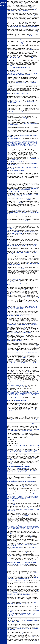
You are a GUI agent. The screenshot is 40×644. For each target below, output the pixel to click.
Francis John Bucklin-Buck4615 (21, 471)
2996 (11, 404)
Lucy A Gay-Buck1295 (28, 58)
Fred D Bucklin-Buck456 (24, 70)
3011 (27, 553)
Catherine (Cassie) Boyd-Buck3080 (31, 352)
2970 (31, 8)
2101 (25, 290)
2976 (16, 116)
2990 (37, 318)
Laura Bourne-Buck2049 (30, 208)
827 (11, 555)
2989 (15, 300)
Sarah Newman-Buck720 (19, 340)
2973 (11, 66)
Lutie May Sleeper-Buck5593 (23, 112)
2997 (30, 407)
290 (16, 198)
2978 (11, 152)
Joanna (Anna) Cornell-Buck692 (16, 37)
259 (19, 484)
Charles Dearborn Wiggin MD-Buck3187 (20, 564)
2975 (21, 100)
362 (19, 198)
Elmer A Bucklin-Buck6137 (33, 263)
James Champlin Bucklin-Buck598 (19, 26)
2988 (28, 296)
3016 (34, 636)
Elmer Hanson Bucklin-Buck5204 (18, 363)
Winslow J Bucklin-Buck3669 (18, 472)
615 (21, 198)
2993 (18, 351)
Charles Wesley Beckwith (17, 192)
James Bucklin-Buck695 (30, 302)
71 (20, 40)
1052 (25, 328)
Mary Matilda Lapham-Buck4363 (16, 160)
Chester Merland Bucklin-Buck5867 (24, 253)
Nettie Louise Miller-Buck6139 (16, 265)
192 (28, 386)
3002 (23, 487)
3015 (23, 634)
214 (14, 505)
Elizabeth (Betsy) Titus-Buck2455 (23, 466)
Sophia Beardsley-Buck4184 (13, 528)
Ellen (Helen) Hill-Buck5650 (23, 315)
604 (25, 336)
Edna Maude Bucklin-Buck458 (25, 145)
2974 (21, 97)
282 (25, 45)
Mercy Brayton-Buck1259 (26, 523)
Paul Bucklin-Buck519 (22, 142)
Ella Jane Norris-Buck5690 (23, 10)
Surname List (3, 2)
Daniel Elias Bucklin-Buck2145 (31, 620)
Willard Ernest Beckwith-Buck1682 (15, 196)
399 (37, 346)
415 (12, 282)
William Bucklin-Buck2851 (22, 83)
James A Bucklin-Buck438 (25, 135)
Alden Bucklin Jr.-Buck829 (28, 382)
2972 (22, 41)
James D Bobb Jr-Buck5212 (17, 366)
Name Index (3, 4)
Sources (2, 5)
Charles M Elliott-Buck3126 (17, 233)
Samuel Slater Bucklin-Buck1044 (14, 562)
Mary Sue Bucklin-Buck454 (28, 141)
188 (11, 371)
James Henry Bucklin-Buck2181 (23, 628)
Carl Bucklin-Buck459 (32, 142)
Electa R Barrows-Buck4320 (13, 621)
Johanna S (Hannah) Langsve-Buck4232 (29, 324)
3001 (11, 464)
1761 (11, 426)
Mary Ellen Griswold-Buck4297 (27, 594)
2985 (23, 269)
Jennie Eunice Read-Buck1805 (30, 451)
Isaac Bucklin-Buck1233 (31, 410)
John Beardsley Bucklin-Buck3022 (26, 544)
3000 (11, 460)
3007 (31, 536)
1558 (37, 571)
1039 (22, 44)
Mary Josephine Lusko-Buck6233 (18, 171)
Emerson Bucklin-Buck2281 (26, 221)
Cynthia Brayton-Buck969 (21, 283)
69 (27, 386)
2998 (11, 420)
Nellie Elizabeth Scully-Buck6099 (29, 246)
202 (21, 269)
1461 (22, 4)
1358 (11, 534)
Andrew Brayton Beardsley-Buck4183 (31, 527)
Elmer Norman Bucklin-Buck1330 (14, 352)
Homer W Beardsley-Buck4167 (27, 528)
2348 (19, 406)
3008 (36, 539)
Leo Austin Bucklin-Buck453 (16, 141)
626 (27, 589)
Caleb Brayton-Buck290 (16, 279)
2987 (11, 293)
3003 (28, 507)
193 (36, 48)
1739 (35, 572)
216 (18, 397)
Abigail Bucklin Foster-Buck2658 (19, 499)
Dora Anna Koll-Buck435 (13, 125)
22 (14, 300)
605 (21, 484)
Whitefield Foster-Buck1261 (17, 496)
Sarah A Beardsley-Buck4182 (31, 526)
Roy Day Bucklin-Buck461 (22, 146)
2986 (14, 288)
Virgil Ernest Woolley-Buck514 (18, 73)
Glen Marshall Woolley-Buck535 (26, 74)
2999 (24, 433)
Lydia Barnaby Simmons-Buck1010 (28, 481)
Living (33, 73)
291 (17, 198)
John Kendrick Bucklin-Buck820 (18, 101)
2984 (14, 262)
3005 (28, 516)
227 (19, 514)
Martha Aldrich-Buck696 (12, 303)
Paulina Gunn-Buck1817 (23, 421)
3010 (25, 543)
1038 (22, 42)
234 (28, 185)
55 (26, 23)
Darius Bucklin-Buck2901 (13, 594)
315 (20, 202)
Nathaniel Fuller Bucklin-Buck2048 (15, 208)
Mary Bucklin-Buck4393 (34, 306)
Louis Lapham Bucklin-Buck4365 (23, 179)
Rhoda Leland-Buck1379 (13, 411)
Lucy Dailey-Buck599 (33, 26)
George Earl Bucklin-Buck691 (32, 36)
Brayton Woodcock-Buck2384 (17, 385)
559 (15, 115)
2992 (11, 339)
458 (24, 328)
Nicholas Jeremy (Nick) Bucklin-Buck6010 (21, 615)
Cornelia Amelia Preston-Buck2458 (31, 231)
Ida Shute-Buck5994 (25, 67)
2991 (27, 328)
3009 (38, 539)
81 (26, 553)
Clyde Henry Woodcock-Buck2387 (27, 393)
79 (19, 13)
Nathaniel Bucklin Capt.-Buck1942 (27, 509)
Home (2, 1)
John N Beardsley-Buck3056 (17, 525)
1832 (35, 456)
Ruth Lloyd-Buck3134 (12, 168)
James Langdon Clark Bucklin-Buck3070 (27, 167)
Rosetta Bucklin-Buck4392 (13, 307)
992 (26, 485)
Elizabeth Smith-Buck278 (26, 332)
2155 (16, 129)
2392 (17, 295)
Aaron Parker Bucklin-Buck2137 (14, 231)
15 (16, 397)
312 (38, 367)
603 (24, 336)
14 (15, 397)
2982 (32, 207)
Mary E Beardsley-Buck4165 (18, 526)
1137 (33, 424)
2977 (14, 135)
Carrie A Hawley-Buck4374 (23, 579)
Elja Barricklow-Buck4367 (17, 162)
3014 (14, 610)
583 (36, 226)
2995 (29, 371)
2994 (24, 357)
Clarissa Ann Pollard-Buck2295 (30, 562)
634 (20, 34)
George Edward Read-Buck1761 (29, 452)
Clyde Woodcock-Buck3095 (31, 395)
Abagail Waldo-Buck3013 (29, 277)
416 (14, 282)
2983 (11, 244)
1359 (17, 535)
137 (20, 41)
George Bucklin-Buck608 (13, 481)
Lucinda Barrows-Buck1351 (20, 400)
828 (26, 20)
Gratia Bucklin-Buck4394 (25, 307)
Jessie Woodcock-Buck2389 (26, 394)
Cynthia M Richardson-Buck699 (18, 305)
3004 (26, 516)
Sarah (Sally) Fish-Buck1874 (33, 446)
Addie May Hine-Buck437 (17, 139)
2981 (37, 204)
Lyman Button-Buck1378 (16, 413)
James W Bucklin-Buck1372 (32, 159)
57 (17, 267)
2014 (38, 32)
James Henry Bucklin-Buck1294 (14, 58)
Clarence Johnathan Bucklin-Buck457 (30, 143)
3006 (14, 518)
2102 (31, 291)
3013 (18, 598)
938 (15, 96)
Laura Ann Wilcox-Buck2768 (26, 430)
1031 (14, 80)
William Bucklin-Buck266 (13, 332)
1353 (35, 16)
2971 (26, 30)
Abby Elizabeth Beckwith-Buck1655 (30, 195)
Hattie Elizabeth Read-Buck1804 (14, 452)
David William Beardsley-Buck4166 (15, 527)
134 (22, 40)
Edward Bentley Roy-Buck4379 (18, 581)
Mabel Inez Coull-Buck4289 (23, 604)
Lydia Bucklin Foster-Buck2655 (22, 497)
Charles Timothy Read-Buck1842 (18, 448)
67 (18, 267)
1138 (21, 427)
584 (11, 229)
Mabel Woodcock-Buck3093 (18, 395)
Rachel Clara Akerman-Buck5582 (21, 93)
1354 (14, 18)
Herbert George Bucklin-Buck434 (30, 124)
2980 (22, 177)
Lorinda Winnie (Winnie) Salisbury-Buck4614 (21, 468)
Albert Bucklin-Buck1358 (19, 446)
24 (26, 184)
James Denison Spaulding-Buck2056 (19, 210)
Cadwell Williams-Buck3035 (17, 548)
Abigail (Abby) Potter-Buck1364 (27, 190)
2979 (11, 154)
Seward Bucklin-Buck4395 (18, 309)
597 (18, 331)
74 (32, 388)
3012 (16, 593)
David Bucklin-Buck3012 (16, 277)
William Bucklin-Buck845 (13, 523)
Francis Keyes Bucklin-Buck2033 (27, 642)
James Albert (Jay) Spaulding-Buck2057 (19, 213)
